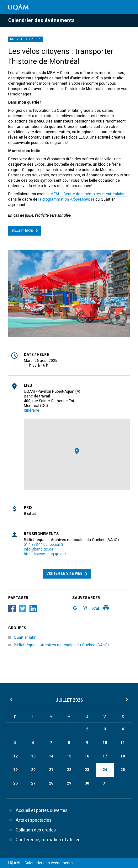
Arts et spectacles (29, 820)
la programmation (66, 199)
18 (123, 756)
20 (33, 770)
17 (105, 756)
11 (123, 743)
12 (15, 756)
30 (87, 783)
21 (51, 770)
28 (51, 783)
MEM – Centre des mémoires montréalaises (89, 194)
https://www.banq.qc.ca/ (45, 554)
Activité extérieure (26, 39)
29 (69, 783)
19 (15, 770)
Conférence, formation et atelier (43, 840)
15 (69, 756)
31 (105, 783)
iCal (96, 608)
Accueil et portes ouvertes (37, 810)
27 (33, 783)
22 (69, 770)
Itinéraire (32, 410)
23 (87, 770)
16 (87, 756)
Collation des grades (31, 830)
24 (105, 770)
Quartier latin (25, 637)
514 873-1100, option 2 (44, 545)
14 (51, 756)
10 (105, 743)
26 (15, 783)
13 (33, 756)
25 (123, 770)
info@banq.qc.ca (39, 549)
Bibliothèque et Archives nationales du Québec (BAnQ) (61, 645)
